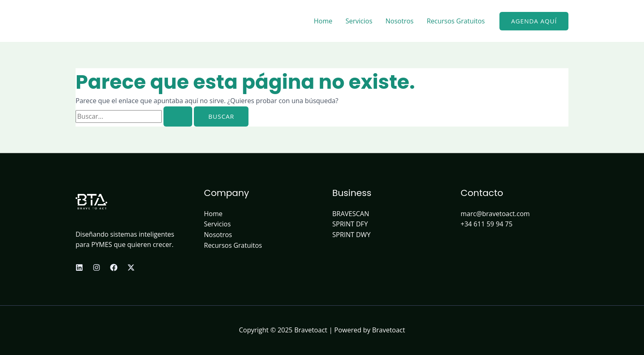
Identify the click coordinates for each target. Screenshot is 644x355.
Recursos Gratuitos (456, 21)
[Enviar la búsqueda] (178, 116)
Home (323, 21)
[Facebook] (114, 267)
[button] (534, 21)
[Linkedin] (79, 267)
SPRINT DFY (350, 224)
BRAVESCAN (351, 214)
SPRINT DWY (351, 235)
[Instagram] (97, 267)
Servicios (359, 21)
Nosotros (400, 21)
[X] (131, 267)
